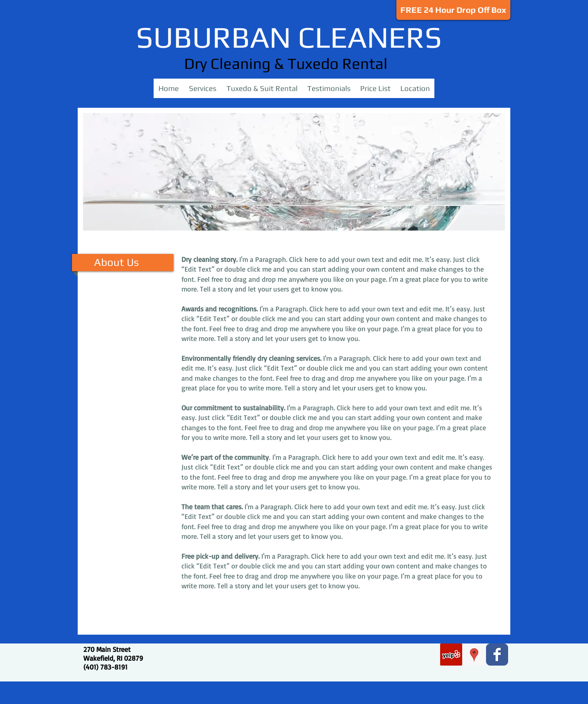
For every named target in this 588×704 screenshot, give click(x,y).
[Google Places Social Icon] (474, 655)
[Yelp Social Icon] (451, 655)
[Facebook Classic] (497, 655)
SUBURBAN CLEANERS (289, 37)
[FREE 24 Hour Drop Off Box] (453, 10)
